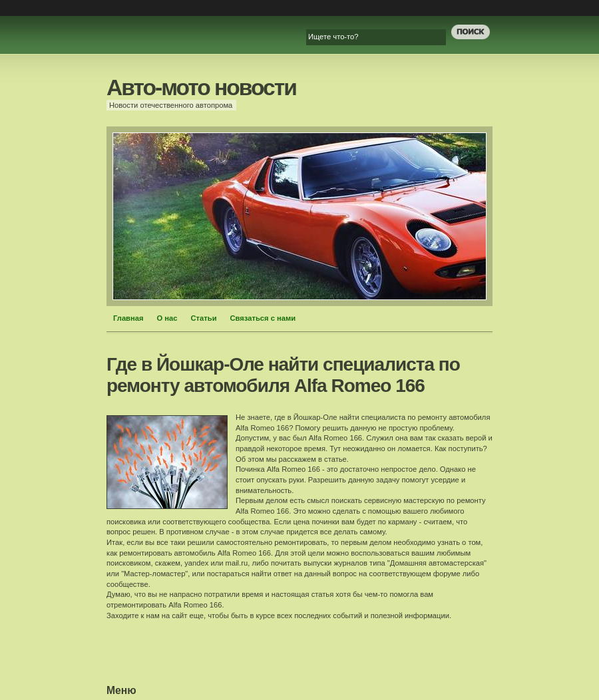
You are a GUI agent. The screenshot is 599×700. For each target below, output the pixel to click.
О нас (167, 318)
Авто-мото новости (201, 87)
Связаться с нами (263, 318)
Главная (128, 318)
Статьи (204, 318)
